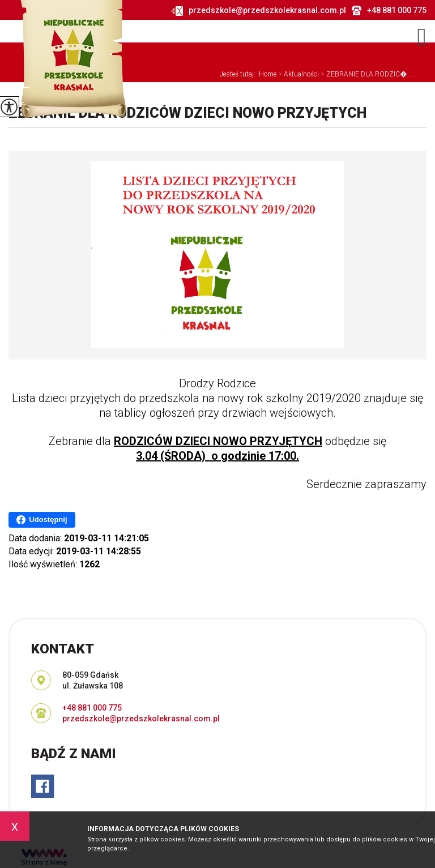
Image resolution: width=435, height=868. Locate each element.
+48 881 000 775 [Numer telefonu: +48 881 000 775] (92, 708)
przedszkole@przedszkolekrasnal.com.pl (258, 11)
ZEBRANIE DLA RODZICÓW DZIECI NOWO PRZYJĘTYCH (187, 113)
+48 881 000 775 (389, 10)
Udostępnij (42, 520)
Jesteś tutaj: (239, 74)
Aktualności (298, 74)
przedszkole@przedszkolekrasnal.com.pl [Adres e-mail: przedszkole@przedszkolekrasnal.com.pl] (141, 719)
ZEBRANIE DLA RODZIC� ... (366, 74)
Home (268, 74)
